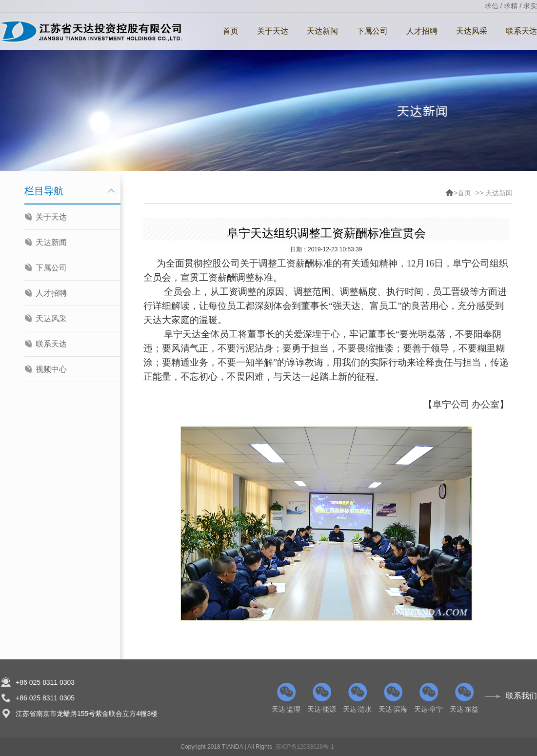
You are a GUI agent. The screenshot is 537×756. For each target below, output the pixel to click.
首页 (231, 31)
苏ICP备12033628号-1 (305, 747)
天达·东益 (464, 698)
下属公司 (372, 31)
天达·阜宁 (428, 698)
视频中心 (51, 369)
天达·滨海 (393, 698)
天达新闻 (322, 31)
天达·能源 (322, 698)
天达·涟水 (357, 698)
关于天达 (273, 31)
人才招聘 (422, 31)
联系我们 (521, 696)
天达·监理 (286, 698)
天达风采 (472, 31)
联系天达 (51, 344)
